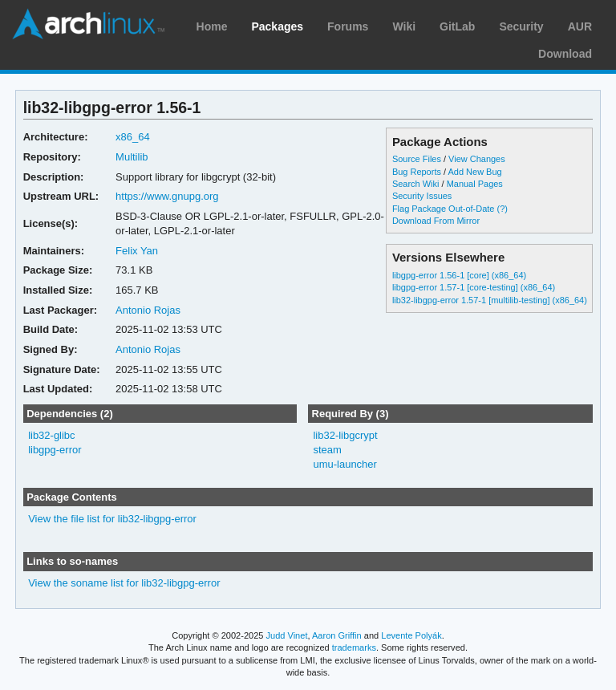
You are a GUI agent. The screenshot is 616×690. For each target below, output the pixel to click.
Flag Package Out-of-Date (444, 209)
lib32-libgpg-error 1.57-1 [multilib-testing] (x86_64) (490, 300)
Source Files (417, 159)
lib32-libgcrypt (345, 435)
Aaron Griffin (337, 635)
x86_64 (133, 137)
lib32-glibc (51, 435)
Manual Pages (475, 184)
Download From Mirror (436, 221)
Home (212, 26)
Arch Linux (88, 24)
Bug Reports (417, 172)
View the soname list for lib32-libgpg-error (124, 583)
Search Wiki (416, 184)
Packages (277, 26)
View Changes (477, 159)
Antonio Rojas (148, 310)
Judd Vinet (287, 635)
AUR (580, 26)
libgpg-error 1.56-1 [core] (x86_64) (459, 275)
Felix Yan (137, 251)
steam (327, 450)
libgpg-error (55, 450)
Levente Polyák (411, 635)
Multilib (132, 157)
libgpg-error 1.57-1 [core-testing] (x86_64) (474, 287)
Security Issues (422, 196)
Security (521, 26)
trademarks (354, 647)
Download (565, 54)
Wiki (404, 26)
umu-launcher (344, 464)
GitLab (457, 26)
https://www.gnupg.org (167, 196)
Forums (348, 26)
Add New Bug (475, 172)
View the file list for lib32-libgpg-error (112, 519)
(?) (503, 209)
